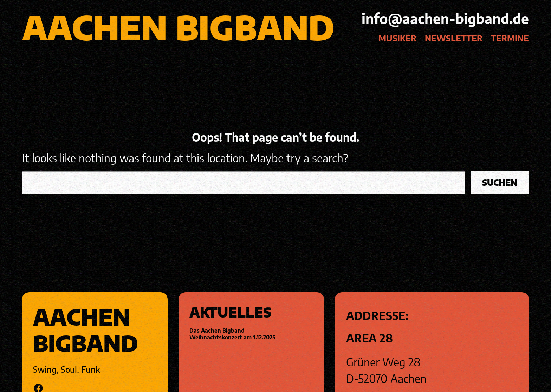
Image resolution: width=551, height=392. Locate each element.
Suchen (500, 182)
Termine (510, 38)
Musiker (397, 38)
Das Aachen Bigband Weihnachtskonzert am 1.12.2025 (232, 334)
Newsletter (454, 38)
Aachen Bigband (178, 27)
